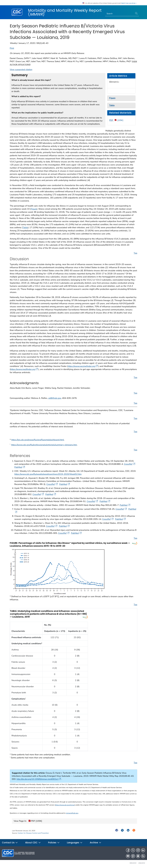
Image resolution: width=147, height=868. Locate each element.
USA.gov (142, 863)
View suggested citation (21, 70)
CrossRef (130, 464)
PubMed (20, 467)
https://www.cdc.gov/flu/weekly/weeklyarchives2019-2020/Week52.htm (48, 474)
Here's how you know (129, 3)
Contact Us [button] (10, 843)
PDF (116, 120)
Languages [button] (75, 843)
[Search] (119, 14)
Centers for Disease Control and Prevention (33, 833)
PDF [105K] (35, 821)
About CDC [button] (33, 843)
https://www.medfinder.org (24, 369)
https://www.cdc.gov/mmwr (65, 805)
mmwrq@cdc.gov (72, 813)
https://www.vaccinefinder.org (83, 366)
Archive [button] (96, 843)
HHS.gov (133, 863)
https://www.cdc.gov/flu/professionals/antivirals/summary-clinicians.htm (44, 445)
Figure (34, 209)
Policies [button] (54, 843)
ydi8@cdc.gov (55, 398)
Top (135, 253)
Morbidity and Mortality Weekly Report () (65, 12)
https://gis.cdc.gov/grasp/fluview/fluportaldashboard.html (38, 440)
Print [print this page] (12, 48)
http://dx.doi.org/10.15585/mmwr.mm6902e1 (39, 779)
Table (25, 227)
